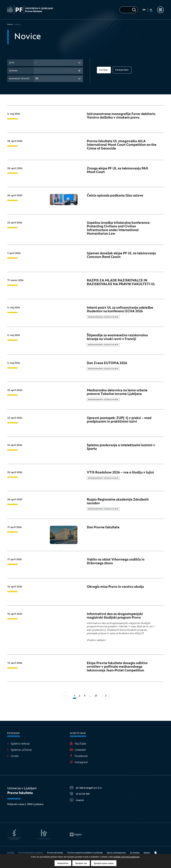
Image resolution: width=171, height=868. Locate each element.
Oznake (13, 71)
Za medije (135, 853)
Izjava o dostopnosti (116, 853)
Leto (12, 63)
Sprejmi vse (81, 863)
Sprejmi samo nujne (104, 863)
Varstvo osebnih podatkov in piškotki (85, 853)
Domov (10, 24)
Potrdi (104, 70)
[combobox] (58, 63)
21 (96, 696)
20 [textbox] (37, 79)
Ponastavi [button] (122, 70)
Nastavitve (63, 863)
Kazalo (147, 853)
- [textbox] (36, 63)
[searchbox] (36, 70)
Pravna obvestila (55, 853)
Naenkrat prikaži (19, 79)
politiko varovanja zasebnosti (127, 857)
